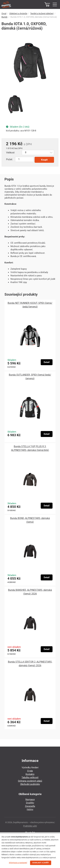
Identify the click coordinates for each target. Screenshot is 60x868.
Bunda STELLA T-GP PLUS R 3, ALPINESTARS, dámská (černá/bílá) (30, 448)
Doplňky (30, 803)
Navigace (30, 799)
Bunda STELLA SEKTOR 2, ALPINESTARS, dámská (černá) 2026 (30, 664)
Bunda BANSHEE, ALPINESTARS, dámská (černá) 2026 (30, 592)
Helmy (30, 809)
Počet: (9, 159)
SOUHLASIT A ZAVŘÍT (41, 863)
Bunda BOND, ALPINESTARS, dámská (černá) (30, 520)
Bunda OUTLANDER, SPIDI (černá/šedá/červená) (30, 377)
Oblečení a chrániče (18, 14)
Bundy (4, 17)
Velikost (10, 153)
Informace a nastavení (18, 863)
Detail (47, 362)
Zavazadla (30, 806)
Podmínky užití (30, 826)
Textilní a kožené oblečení (42, 14)
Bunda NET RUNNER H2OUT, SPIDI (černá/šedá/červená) (30, 305)
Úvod (4, 14)
